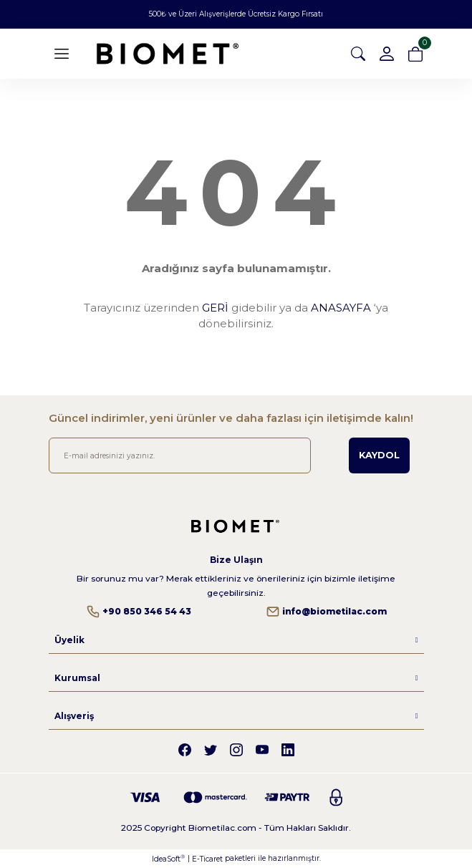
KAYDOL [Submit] (379, 455)
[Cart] (415, 54)
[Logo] (168, 54)
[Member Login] (387, 54)
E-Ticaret (207, 859)
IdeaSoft (168, 859)
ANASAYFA (341, 308)
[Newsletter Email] (180, 455)
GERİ (215, 308)
